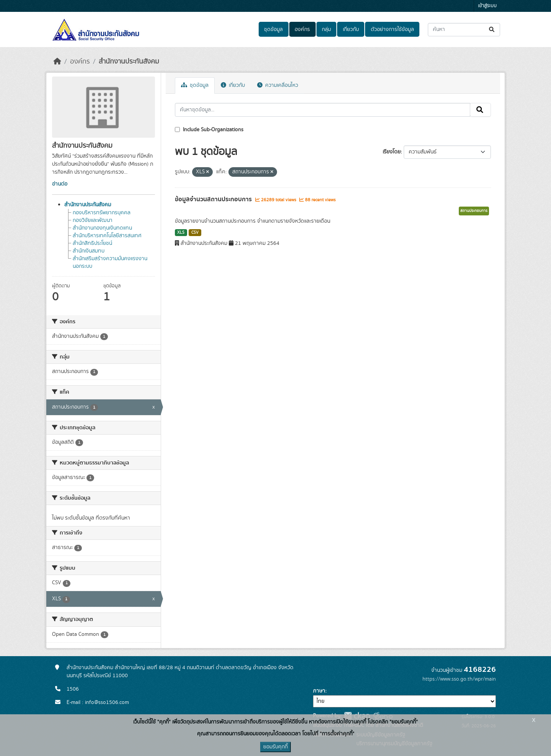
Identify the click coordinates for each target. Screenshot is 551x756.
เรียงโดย (392, 152)
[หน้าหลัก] (57, 62)
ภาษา (319, 691)
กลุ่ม (326, 29)
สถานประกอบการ (474, 211)
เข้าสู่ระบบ (487, 6)
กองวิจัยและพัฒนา (93, 220)
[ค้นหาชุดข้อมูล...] (464, 30)
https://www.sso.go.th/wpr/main (459, 679)
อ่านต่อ (60, 184)
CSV (195, 233)
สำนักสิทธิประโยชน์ (92, 243)
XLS (181, 233)
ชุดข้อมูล (273, 29)
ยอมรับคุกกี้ (275, 747)
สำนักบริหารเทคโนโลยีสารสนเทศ (107, 236)
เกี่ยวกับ (351, 29)
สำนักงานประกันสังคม (129, 62)
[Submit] (492, 30)
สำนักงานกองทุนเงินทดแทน (102, 228)
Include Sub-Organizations (209, 130)
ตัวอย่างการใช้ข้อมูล (392, 29)
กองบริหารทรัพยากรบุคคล (102, 213)
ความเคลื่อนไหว (278, 85)
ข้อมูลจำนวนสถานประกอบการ (214, 199)
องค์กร (302, 29)
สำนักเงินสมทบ (89, 251)
